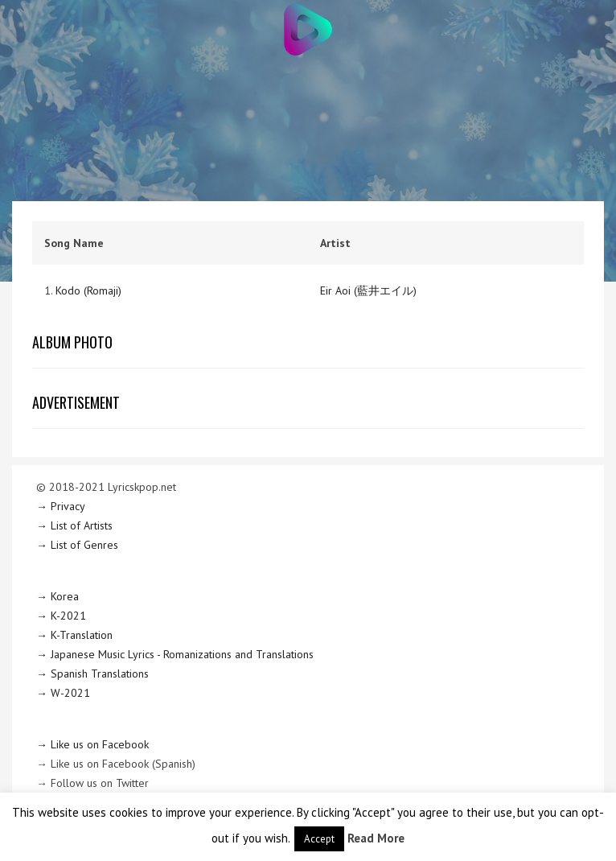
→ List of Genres (77, 545)
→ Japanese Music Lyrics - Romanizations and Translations (175, 654)
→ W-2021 (63, 693)
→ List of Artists (74, 525)
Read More (376, 838)
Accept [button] (319, 839)
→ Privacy (61, 506)
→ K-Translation (74, 635)
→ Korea (57, 596)
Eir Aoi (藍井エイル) (368, 290)
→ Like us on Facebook (92, 744)
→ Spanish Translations (92, 674)
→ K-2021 (61, 616)
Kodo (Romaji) (88, 290)
